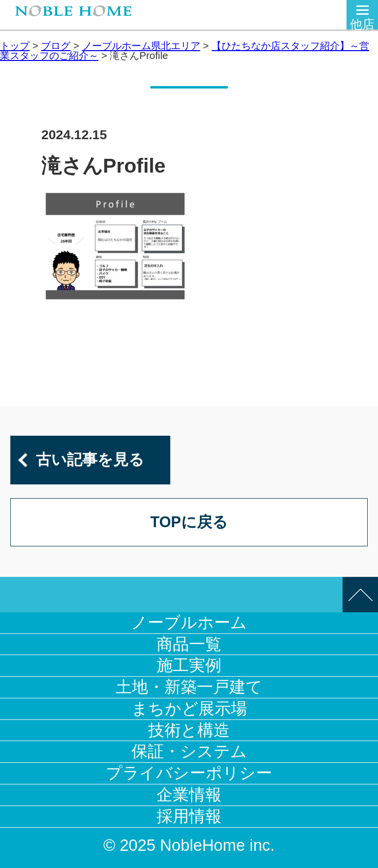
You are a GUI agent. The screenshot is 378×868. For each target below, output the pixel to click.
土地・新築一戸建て (189, 687)
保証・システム (189, 751)
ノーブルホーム (189, 622)
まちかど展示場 (189, 708)
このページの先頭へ (360, 595)
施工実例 (189, 665)
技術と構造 (189, 730)
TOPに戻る (189, 522)
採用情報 (189, 816)
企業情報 (189, 794)
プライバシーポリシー (189, 773)
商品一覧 (189, 644)
